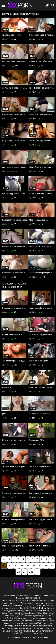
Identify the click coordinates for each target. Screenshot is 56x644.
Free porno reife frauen (30, 603)
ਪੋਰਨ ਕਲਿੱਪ (47, 616)
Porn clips (20, 601)
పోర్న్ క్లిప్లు (51, 613)
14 (22, 566)
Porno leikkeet (31, 611)
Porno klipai (14, 621)
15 (28, 566)
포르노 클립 (28, 623)
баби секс (42, 611)
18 (46, 566)
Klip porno (37, 633)
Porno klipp (9, 626)
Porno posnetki (17, 623)
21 (24, 572)
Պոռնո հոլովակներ (45, 608)
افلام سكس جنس (47, 603)
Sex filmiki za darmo (23, 626)
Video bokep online (16, 628)
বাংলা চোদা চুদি (29, 608)
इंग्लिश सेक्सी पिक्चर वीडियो (38, 613)
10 (52, 559)
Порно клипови (35, 621)
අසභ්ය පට (28, 633)
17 (40, 566)
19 (52, 566)
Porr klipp (21, 611)
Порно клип (42, 618)
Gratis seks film (9, 601)
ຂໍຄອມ (35, 631)
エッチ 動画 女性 (15, 631)
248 (31, 572)
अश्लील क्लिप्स (10, 616)
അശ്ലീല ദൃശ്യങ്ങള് (34, 616)
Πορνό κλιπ (40, 628)
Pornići (46, 621)
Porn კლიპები (10, 611)
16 (34, 566)
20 (19, 572)
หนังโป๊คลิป (38, 623)
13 (16, 566)
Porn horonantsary (45, 631)
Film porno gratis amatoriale (37, 601)
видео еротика (24, 618)
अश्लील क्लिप (19, 633)
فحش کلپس (20, 616)
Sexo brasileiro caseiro (13, 606)
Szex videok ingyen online (12, 608)
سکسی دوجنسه (29, 606)
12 (10, 566)
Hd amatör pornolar (44, 606)
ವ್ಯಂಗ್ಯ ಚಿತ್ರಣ (23, 613)
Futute (34, 618)
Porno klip (24, 621)
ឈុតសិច (6, 618)
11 (4, 566)
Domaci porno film (40, 626)
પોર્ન (16, 613)
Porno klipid (30, 628)
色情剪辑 (14, 618)
